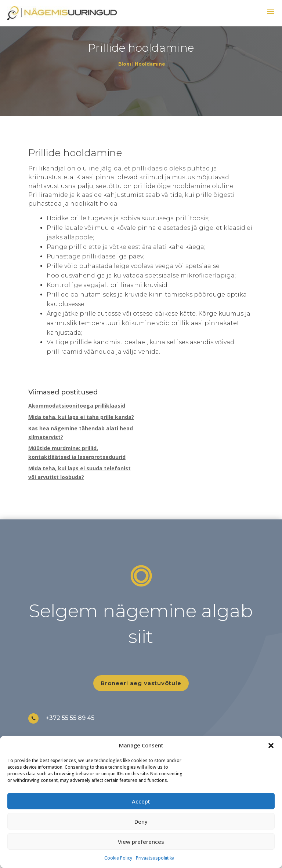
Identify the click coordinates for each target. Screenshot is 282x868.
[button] (271, 746)
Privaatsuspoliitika (155, 858)
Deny (141, 821)
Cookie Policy (118, 858)
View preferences (141, 842)
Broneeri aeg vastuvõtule (141, 683)
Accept (141, 801)
